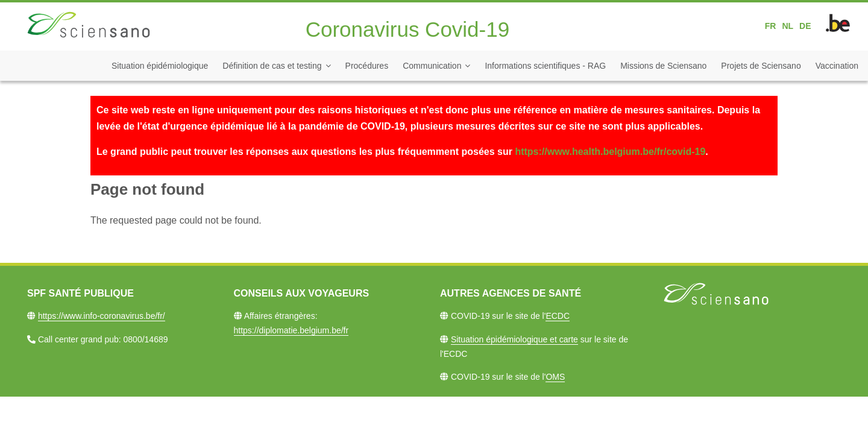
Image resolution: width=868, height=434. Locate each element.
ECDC (558, 316)
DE (805, 26)
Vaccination (837, 66)
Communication (432, 66)
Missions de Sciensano (663, 66)
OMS (555, 377)
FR (771, 26)
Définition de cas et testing (272, 66)
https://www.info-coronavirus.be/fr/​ (102, 316)
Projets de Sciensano (761, 66)
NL (788, 26)
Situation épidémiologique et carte (514, 339)
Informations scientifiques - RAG (545, 66)
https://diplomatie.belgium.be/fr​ (291, 330)
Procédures (367, 66)
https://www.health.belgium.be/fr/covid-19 (610, 152)
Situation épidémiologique (160, 66)
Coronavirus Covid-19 (407, 29)
